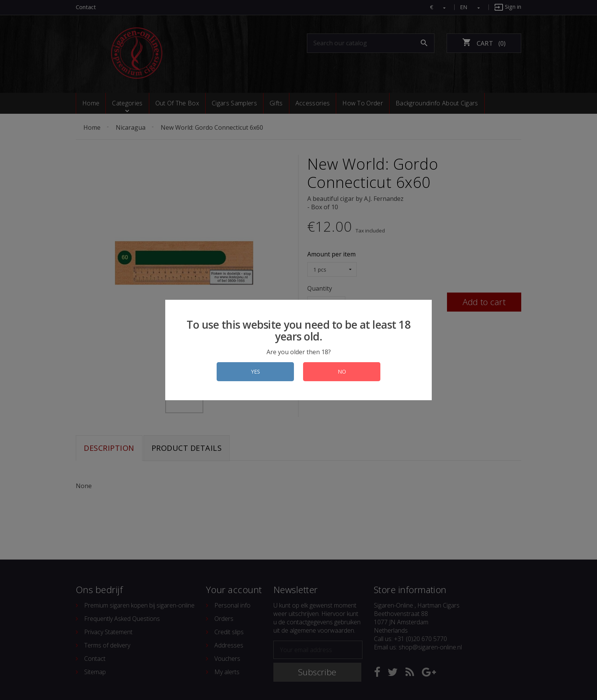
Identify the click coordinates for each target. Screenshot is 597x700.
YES (255, 371)
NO (342, 371)
